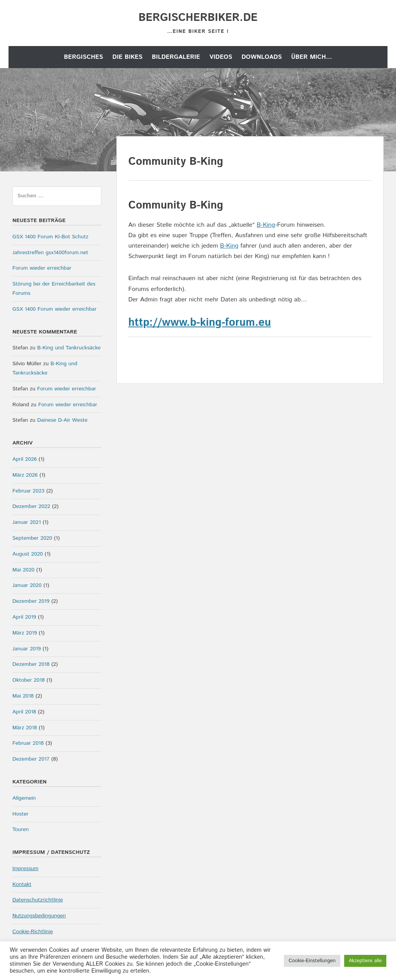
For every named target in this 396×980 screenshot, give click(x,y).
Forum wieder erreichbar (42, 268)
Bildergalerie (176, 57)
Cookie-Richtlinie (33, 932)
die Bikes (128, 57)
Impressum (25, 869)
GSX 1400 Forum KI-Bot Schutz (50, 237)
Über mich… (312, 57)
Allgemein (24, 798)
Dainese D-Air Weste (62, 420)
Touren (20, 829)
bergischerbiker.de (198, 18)
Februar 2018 (28, 743)
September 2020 (32, 538)
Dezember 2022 (31, 506)
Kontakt (22, 884)
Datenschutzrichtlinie (38, 900)
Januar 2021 (27, 522)
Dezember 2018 (31, 664)
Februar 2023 (28, 491)
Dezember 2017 (31, 759)
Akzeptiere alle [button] (365, 961)
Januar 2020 (27, 585)
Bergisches (83, 57)
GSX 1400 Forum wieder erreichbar (55, 309)
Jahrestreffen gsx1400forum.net (50, 253)
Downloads (261, 57)
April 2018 (24, 712)
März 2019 (25, 633)
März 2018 (25, 728)
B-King (266, 225)
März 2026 (25, 475)
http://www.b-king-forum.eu (200, 323)
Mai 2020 (23, 570)
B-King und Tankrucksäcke (69, 348)
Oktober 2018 (28, 680)
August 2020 (28, 554)
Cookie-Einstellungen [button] (312, 961)
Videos (221, 57)
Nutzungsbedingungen (39, 916)
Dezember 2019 (31, 601)
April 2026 (25, 459)
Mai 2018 (23, 696)
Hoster (20, 814)
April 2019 (24, 617)
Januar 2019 (27, 649)
